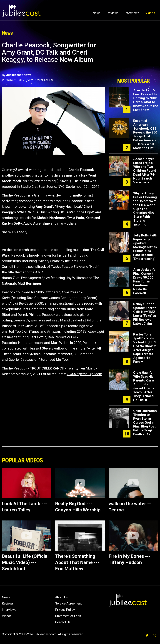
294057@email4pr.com (84, 374)
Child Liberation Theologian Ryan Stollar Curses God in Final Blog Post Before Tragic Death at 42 (145, 423)
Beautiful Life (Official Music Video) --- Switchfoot (25, 562)
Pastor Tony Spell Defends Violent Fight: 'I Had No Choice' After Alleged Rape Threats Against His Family (145, 348)
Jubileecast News (19, 75)
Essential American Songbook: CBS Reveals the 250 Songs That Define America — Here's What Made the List (145, 134)
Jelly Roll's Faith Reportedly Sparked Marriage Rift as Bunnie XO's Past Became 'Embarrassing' (145, 247)
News (96, 13)
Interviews (132, 13)
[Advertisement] (133, 59)
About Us (61, 597)
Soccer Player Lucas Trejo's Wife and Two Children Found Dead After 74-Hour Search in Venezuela (145, 171)
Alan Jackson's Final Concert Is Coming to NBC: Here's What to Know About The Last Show (146, 100)
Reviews (113, 13)
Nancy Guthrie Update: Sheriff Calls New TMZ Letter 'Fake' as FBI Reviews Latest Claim (145, 314)
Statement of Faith (68, 616)
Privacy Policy (65, 610)
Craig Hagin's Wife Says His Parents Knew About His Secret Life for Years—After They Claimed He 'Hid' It (144, 386)
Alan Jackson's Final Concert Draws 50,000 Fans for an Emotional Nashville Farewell (144, 281)
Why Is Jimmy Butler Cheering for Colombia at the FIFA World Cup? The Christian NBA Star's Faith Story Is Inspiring (145, 209)
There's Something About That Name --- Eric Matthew (77, 562)
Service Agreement (68, 603)
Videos (150, 13)
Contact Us (63, 622)
